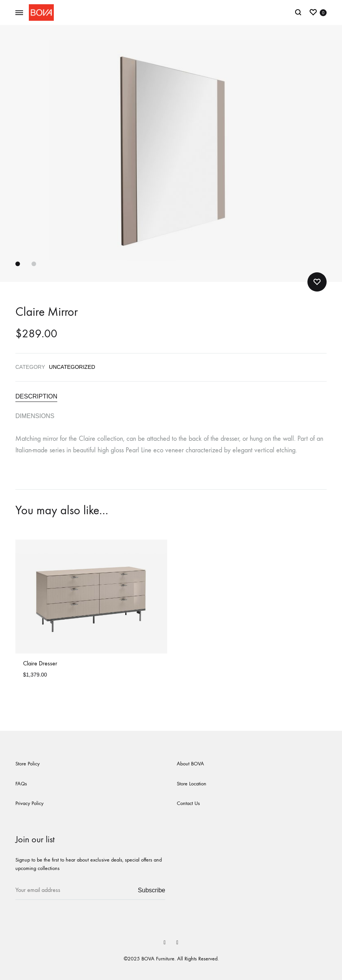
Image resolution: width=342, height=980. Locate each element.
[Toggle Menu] (19, 13)
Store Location (192, 784)
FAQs (21, 784)
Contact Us (188, 803)
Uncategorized (72, 367)
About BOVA (190, 764)
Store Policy (27, 764)
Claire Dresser (40, 663)
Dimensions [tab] (35, 416)
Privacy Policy (29, 803)
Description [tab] (36, 396)
